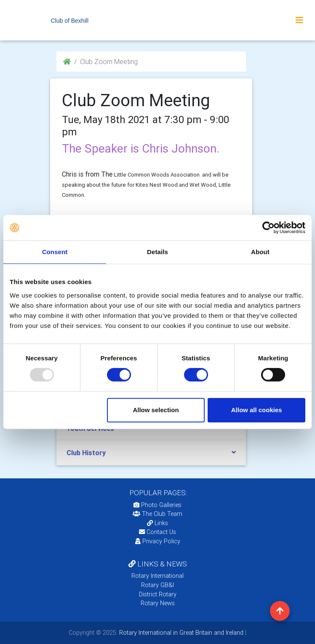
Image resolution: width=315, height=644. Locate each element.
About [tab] (260, 252)
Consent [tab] (55, 252)
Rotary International (157, 576)
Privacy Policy (158, 541)
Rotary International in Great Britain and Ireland (180, 633)
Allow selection (156, 410)
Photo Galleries (157, 505)
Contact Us (157, 532)
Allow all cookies (257, 410)
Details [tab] (157, 252)
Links (157, 523)
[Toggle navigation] (299, 20)
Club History (86, 453)
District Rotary (158, 594)
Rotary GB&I (157, 585)
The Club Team (157, 514)
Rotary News (158, 603)
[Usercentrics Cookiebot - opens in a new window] (268, 228)
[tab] (151, 453)
